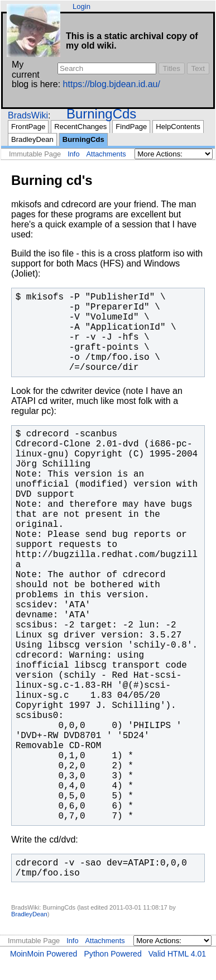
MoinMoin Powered (44, 954)
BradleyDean (32, 139)
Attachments (106, 154)
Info (73, 154)
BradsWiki (28, 115)
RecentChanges (80, 127)
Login (81, 6)
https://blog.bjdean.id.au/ (112, 84)
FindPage (131, 127)
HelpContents (178, 127)
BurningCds (101, 114)
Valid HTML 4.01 (177, 954)
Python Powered (112, 954)
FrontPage (28, 127)
